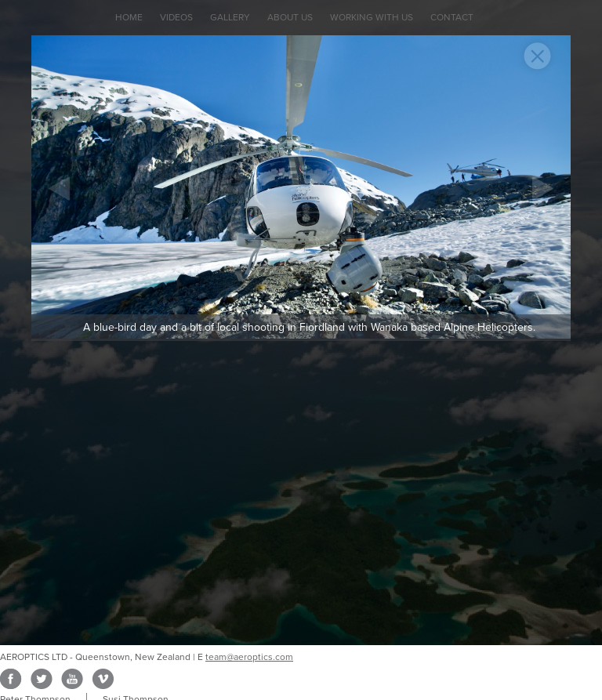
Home (129, 17)
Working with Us (372, 17)
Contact (452, 17)
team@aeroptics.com (249, 657)
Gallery (230, 17)
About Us (290, 17)
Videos (176, 17)
